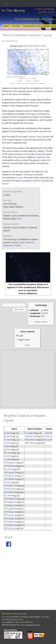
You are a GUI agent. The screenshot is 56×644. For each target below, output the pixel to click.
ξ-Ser (7, 436)
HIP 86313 (9, 476)
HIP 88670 (10, 486)
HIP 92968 (10, 509)
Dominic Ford (10, 614)
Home (6, 26)
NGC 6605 (30, 440)
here (21, 619)
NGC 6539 (50, 433)
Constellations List (31, 26)
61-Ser (8, 496)
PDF (37, 46)
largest (31, 175)
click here (45, 617)
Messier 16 (30, 436)
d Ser (7, 456)
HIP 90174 (9, 528)
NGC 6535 (50, 436)
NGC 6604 (30, 443)
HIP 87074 (9, 489)
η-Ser (7, 433)
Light (20, 336)
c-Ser (7, 459)
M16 (19, 219)
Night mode (23, 340)
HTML (43, 46)
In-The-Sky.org (13, 10)
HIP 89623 (10, 522)
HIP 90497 (10, 473)
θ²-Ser (7, 453)
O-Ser (7, 440)
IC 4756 (29, 433)
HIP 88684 (10, 479)
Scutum (17, 245)
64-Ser (8, 469)
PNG (25, 46)
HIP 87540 (10, 512)
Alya (7, 446)
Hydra (20, 178)
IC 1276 (49, 440)
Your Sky (16, 26)
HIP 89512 (9, 525)
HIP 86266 (10, 499)
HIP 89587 (10, 502)
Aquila (21, 242)
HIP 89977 (10, 505)
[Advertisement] (28, 379)
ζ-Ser (7, 450)
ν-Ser (7, 443)
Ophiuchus (34, 103)
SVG (31, 46)
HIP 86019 (9, 466)
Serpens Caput (35, 137)
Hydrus (5, 184)
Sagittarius (41, 157)
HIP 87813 (9, 492)
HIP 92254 (9, 515)
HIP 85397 (9, 519)
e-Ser (7, 482)
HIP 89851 (9, 463)
